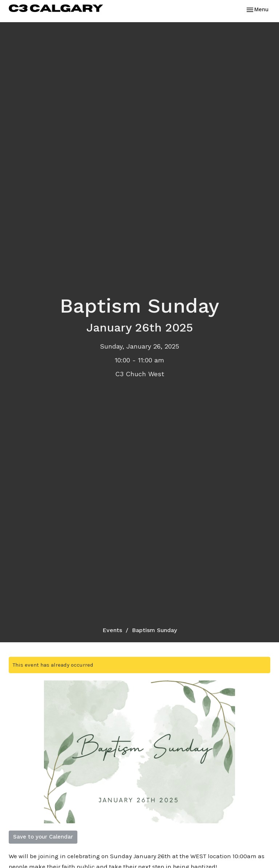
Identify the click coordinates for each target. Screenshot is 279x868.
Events (112, 630)
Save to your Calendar (43, 837)
